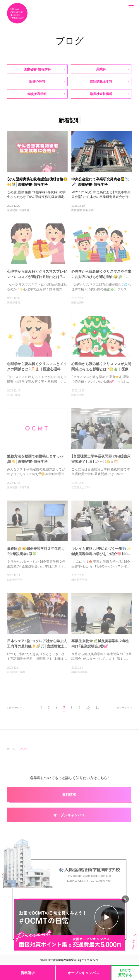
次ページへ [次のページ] (124, 707)
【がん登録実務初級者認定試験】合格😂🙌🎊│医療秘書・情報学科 (37, 182)
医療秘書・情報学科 (18, 210)
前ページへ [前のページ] (15, 707)
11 (97, 707)
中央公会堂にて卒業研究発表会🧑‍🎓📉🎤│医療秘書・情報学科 (100, 182)
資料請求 (28, 973)
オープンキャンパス (83, 973)
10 (88, 707)
